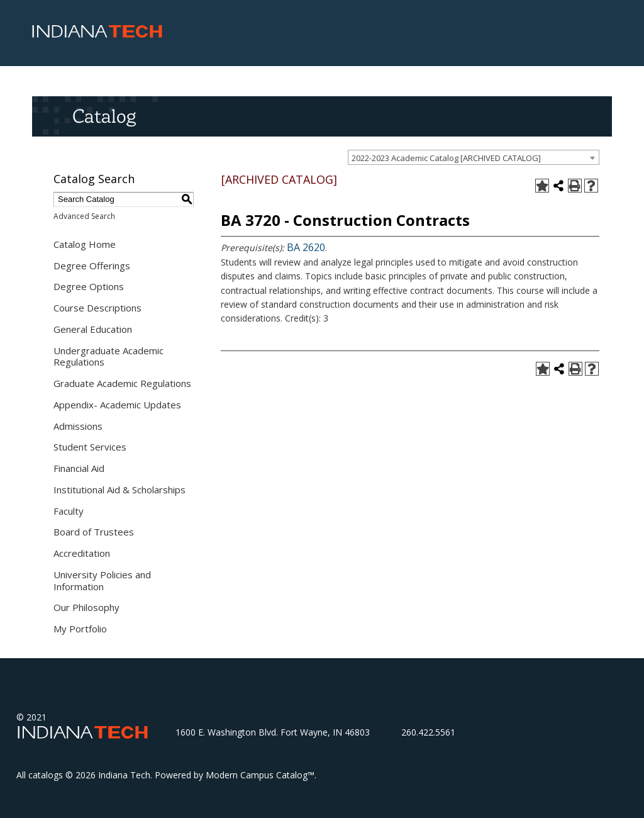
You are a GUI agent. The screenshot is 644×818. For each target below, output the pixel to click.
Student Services (90, 447)
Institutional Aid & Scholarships (119, 490)
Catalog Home (85, 244)
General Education (93, 329)
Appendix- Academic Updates (117, 405)
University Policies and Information (102, 580)
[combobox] (474, 157)
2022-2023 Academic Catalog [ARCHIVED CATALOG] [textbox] (446, 158)
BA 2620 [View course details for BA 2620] (306, 247)
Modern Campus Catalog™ (260, 775)
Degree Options (89, 286)
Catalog (104, 116)
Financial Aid (79, 468)
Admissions (78, 426)
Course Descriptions (97, 308)
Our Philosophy (86, 607)
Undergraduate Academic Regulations (108, 356)
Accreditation (82, 553)
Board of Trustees (94, 532)
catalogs (46, 775)
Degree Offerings (92, 266)
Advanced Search (84, 216)
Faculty (69, 511)
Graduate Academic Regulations (122, 383)
